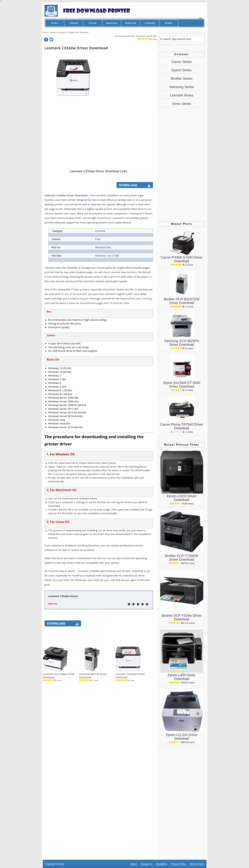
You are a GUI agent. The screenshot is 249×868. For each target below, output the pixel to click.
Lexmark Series (182, 95)
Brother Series (182, 79)
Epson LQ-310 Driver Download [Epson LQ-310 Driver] (182, 737)
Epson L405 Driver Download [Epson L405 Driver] (182, 677)
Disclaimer (162, 864)
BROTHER (112, 23)
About (134, 864)
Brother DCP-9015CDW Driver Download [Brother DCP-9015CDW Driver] (182, 301)
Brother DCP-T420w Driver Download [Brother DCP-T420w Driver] (182, 617)
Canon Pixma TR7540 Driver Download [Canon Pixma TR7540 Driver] (182, 426)
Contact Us (146, 864)
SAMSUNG (131, 23)
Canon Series (182, 62)
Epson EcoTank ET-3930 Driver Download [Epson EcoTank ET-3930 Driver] (182, 385)
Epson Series (182, 70)
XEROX (169, 23)
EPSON (93, 23)
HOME (55, 23)
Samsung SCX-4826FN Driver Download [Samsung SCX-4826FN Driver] (182, 343)
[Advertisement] (128, 104)
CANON (74, 23)
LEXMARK (150, 23)
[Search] (181, 39)
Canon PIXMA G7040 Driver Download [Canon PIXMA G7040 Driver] (182, 259)
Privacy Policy (179, 864)
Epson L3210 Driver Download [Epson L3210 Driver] (182, 498)
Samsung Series (182, 87)
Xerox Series (182, 104)
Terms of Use (197, 864)
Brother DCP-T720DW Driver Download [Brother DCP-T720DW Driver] (182, 558)
